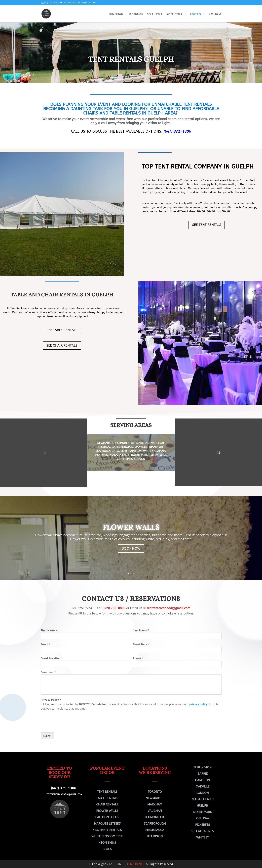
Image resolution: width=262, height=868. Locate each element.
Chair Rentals (155, 14)
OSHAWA (160, 451)
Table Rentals (135, 14)
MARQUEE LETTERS (107, 824)
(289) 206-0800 (114, 608)
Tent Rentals (116, 14)
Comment (48, 672)
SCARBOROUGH (105, 451)
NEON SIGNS (107, 843)
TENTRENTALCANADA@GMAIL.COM (64, 794)
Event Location (52, 658)
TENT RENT (135, 864)
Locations (196, 14)
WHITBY (148, 451)
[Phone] (177, 664)
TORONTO (156, 455)
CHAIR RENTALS (107, 804)
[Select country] (136, 664)
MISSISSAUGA (107, 447)
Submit (47, 736)
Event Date (141, 644)
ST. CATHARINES (203, 831)
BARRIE (203, 774)
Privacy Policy (51, 700)
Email (46, 644)
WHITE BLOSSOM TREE (107, 836)
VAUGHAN (157, 443)
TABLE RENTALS (107, 798)
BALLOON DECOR (107, 817)
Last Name (141, 631)
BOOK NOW (131, 548)
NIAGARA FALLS (120, 455)
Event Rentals (175, 14)
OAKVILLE (141, 447)
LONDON (140, 459)
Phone (138, 658)
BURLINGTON (125, 447)
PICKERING (101, 455)
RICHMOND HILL (124, 443)
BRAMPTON (156, 447)
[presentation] (66, 727)
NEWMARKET (105, 443)
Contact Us (215, 14)
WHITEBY (203, 837)
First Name (49, 631)
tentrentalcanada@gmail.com (169, 608)
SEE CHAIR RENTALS (62, 345)
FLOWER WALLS (131, 527)
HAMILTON (135, 451)
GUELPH (122, 451)
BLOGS (107, 849)
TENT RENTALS (107, 792)
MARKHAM (143, 443)
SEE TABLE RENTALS (62, 330)
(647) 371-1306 (50, 3)
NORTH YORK (139, 455)
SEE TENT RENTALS (207, 225)
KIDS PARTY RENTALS (107, 830)
